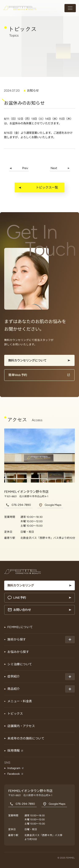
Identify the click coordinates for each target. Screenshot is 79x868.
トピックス (15, 714)
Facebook (14, 774)
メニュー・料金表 (20, 701)
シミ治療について (20, 664)
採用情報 (13, 751)
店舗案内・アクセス (21, 726)
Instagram (14, 768)
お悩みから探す (18, 652)
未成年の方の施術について (26, 738)
